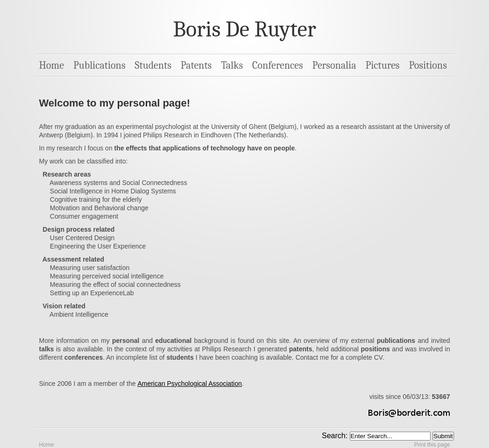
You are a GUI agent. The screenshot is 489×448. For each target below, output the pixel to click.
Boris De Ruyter (244, 29)
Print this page (432, 445)
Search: (336, 436)
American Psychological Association (189, 384)
